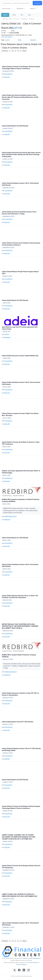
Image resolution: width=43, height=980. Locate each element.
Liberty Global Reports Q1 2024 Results (15, 538)
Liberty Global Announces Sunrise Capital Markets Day (20, 356)
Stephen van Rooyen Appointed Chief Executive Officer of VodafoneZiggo (21, 472)
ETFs (22, 15)
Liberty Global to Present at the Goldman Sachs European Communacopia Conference (21, 244)
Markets (5, 15)
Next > (25, 51)
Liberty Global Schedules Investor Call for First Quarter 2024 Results (20, 565)
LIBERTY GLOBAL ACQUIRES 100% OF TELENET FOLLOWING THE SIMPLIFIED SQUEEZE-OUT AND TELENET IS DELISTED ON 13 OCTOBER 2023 (18, 837)
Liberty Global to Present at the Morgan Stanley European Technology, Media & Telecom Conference (21, 68)
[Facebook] (19, 970)
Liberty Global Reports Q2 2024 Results (15, 300)
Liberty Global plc (9, 421)
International (24, 19)
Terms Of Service (21, 964)
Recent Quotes (6, 9)
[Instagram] (28, 970)
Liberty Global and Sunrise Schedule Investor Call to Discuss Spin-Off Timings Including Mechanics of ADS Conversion (20, 97)
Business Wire (7, 77)
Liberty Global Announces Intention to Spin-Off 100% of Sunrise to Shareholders (20, 694)
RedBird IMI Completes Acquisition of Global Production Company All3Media (21, 500)
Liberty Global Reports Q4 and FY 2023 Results (18, 722)
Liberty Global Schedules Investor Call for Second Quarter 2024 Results (21, 383)
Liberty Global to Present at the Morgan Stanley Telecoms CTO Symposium (21, 867)
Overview (5, 19)
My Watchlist (20, 9)
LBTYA (17, 28)
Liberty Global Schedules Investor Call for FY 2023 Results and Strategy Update (21, 749)
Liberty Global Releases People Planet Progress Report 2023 (20, 273)
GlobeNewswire (7, 338)
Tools (29, 15)
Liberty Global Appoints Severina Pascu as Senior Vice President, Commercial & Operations (20, 597)
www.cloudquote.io (35, 958)
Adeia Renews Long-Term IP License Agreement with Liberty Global (20, 328)
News (10, 19)
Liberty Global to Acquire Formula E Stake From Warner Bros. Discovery (20, 414)
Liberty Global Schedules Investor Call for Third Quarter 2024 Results (20, 184)
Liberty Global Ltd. (9, 74)
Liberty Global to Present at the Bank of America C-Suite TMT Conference (21, 443)
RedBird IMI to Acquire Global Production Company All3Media (19, 656)
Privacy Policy (32, 962)
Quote (7, 40)
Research (33, 40)
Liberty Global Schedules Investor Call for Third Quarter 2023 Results (20, 924)
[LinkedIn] (24, 970)
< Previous (5, 51)
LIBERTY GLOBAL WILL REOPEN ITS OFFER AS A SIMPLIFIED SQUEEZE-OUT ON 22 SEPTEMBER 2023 (20, 895)
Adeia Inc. (7, 334)
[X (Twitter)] (15, 970)
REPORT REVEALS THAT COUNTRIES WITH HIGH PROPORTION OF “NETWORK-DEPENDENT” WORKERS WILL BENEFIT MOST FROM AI (20, 626)
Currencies (16, 19)
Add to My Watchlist (7, 37)
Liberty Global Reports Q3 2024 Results (15, 126)
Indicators (32, 9)
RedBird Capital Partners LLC (11, 517)
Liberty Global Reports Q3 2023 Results (15, 780)
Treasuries (32, 19)
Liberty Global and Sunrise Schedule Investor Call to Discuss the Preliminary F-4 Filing (19, 213)
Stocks (14, 15)
